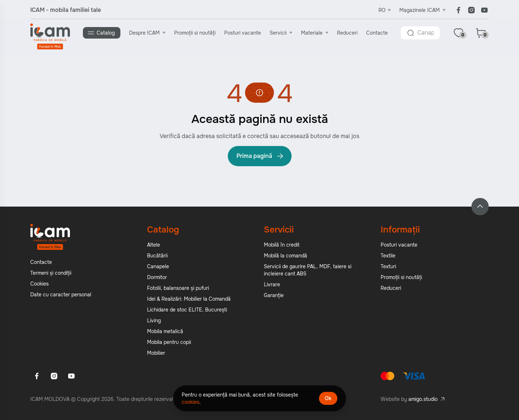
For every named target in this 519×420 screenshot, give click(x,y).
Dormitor (157, 277)
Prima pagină (260, 156)
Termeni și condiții (51, 273)
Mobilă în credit (282, 245)
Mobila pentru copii (169, 342)
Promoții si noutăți (195, 33)
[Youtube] (484, 10)
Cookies (39, 284)
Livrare (272, 284)
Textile (388, 256)
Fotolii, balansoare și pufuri (178, 288)
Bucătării (157, 256)
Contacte (377, 33)
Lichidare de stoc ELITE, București (187, 310)
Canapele (158, 266)
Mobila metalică (165, 331)
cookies (190, 402)
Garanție (274, 295)
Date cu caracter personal (61, 295)
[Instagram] (471, 10)
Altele (154, 245)
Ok (328, 398)
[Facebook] (458, 10)
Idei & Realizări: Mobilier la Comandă (189, 299)
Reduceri (347, 33)
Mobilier (156, 353)
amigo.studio (423, 399)
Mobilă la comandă (285, 256)
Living (154, 320)
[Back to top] (480, 207)
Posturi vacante (243, 33)
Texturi (388, 266)
